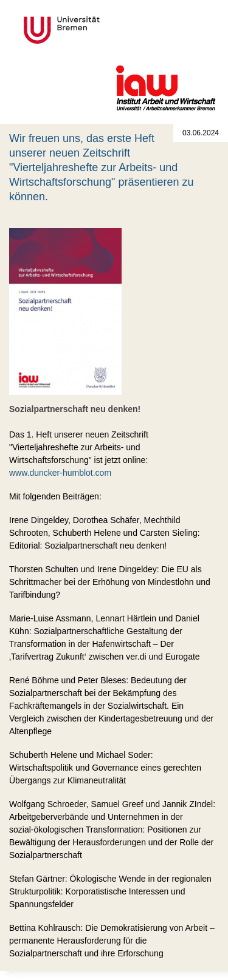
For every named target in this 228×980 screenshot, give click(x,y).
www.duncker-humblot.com (60, 473)
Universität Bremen (102, 30)
